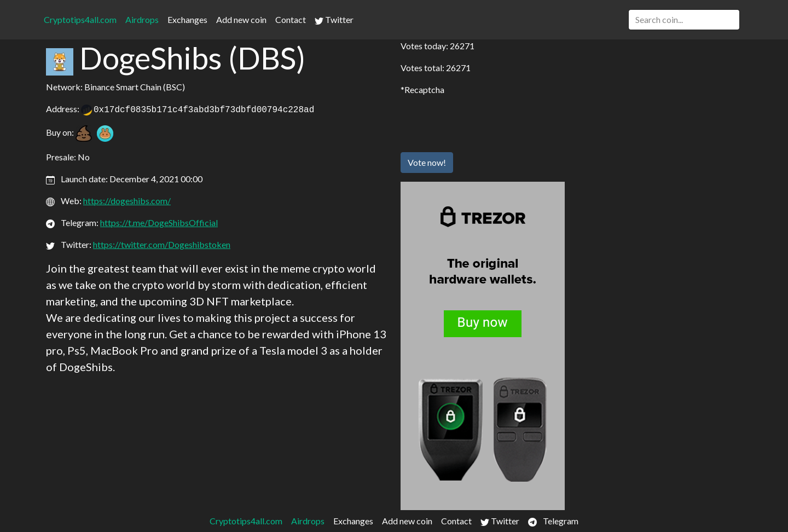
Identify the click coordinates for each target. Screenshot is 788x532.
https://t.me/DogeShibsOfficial (159, 222)
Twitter (334, 20)
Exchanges (187, 19)
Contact (291, 19)
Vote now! (427, 162)
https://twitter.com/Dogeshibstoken (162, 244)
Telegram (553, 521)
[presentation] (484, 122)
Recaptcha (424, 89)
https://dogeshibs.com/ (127, 201)
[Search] (684, 20)
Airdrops (142, 19)
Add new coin (241, 19)
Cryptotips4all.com (80, 19)
